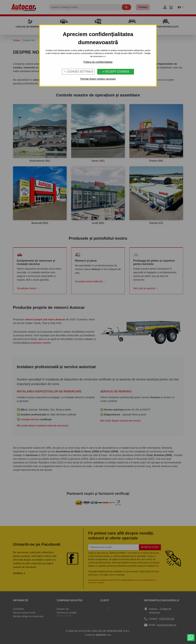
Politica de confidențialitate (98, 62)
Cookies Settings (78, 72)
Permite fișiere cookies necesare (98, 79)
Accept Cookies (116, 72)
